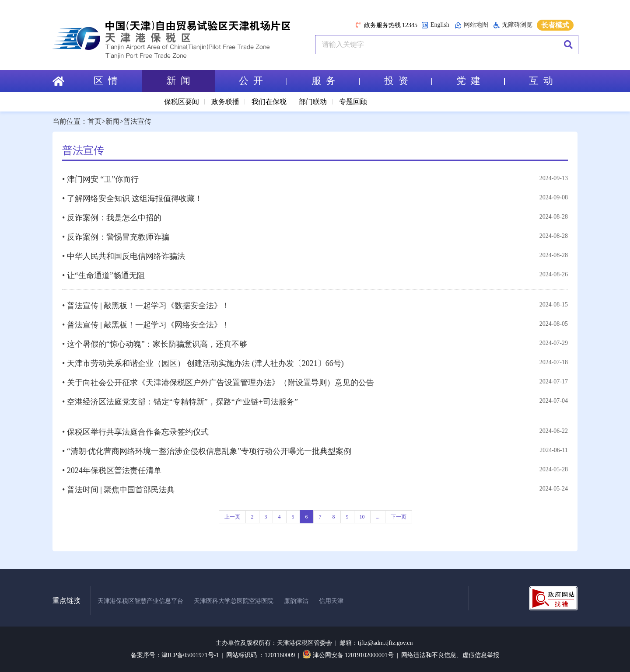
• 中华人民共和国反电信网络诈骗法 (124, 256)
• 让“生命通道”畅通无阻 (103, 275)
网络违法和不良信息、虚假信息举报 (450, 655)
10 (362, 517)
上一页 (232, 517)
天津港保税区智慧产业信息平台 (140, 601)
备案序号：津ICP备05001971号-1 (175, 655)
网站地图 (471, 25)
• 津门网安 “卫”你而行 (100, 179)
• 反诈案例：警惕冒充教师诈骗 (116, 237)
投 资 (408, 81)
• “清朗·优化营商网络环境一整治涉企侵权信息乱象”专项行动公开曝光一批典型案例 (207, 451)
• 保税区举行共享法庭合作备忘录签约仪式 (135, 432)
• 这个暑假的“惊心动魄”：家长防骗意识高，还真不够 (155, 344)
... (378, 517)
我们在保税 (269, 102)
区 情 (106, 81)
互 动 (541, 81)
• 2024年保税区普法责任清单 (112, 470)
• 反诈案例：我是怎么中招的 (112, 218)
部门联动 (313, 102)
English (435, 25)
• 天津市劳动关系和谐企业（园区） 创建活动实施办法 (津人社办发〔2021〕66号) (203, 363)
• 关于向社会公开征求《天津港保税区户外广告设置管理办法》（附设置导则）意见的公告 (218, 383)
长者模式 (555, 25)
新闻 (112, 121)
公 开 (263, 81)
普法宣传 (137, 121)
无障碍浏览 (513, 25)
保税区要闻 (182, 102)
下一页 (399, 517)
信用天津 (331, 601)
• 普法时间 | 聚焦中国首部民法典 (118, 490)
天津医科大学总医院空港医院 (234, 601)
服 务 (336, 81)
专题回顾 (353, 102)
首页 (94, 121)
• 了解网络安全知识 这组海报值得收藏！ (132, 198)
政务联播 (225, 102)
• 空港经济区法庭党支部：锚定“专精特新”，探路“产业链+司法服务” (180, 402)
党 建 (480, 81)
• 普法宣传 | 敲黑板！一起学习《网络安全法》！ (146, 325)
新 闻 (178, 81)
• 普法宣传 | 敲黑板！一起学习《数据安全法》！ (146, 306)
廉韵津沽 (296, 601)
